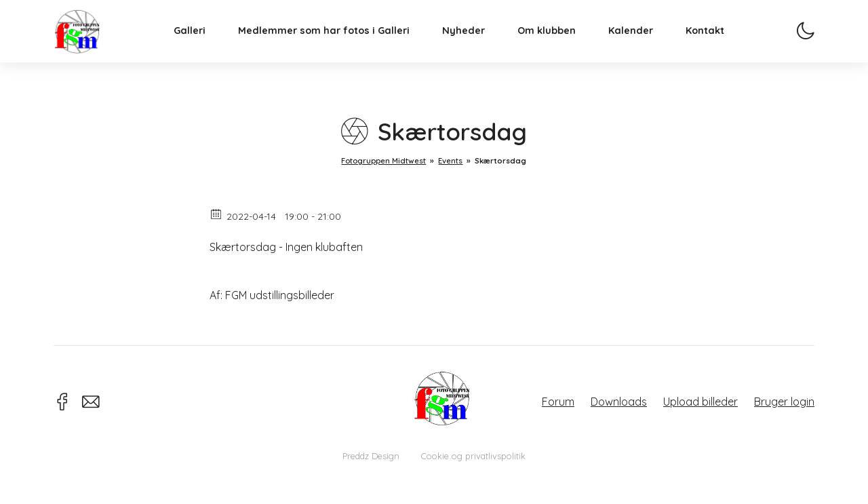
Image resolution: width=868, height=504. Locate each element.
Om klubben (560, 45)
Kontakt (718, 45)
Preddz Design (371, 456)
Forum (558, 402)
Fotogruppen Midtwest (91, 44)
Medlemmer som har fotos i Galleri (337, 45)
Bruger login (784, 402)
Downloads (619, 402)
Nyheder (477, 45)
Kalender (644, 45)
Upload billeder (701, 402)
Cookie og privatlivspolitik (473, 456)
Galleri (203, 45)
